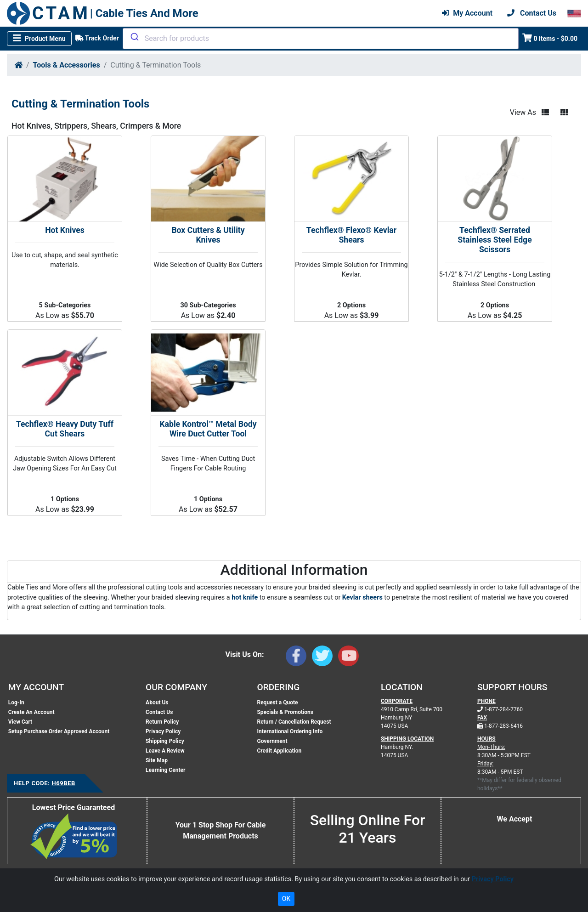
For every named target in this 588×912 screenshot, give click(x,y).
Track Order (97, 38)
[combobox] (321, 39)
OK (286, 899)
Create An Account (31, 712)
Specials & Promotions (285, 712)
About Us (157, 702)
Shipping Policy (165, 741)
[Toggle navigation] (39, 39)
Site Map (157, 760)
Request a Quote (277, 702)
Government (272, 741)
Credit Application (279, 751)
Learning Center (165, 770)
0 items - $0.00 (550, 38)
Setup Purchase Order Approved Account (59, 731)
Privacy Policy (163, 731)
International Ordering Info (290, 731)
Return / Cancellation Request (294, 722)
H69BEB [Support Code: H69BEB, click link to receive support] (63, 783)
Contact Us (159, 712)
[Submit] (134, 37)
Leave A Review (165, 751)
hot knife (246, 598)
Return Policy (162, 722)
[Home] (18, 65)
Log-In (16, 702)
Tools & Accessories (67, 65)
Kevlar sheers (362, 598)
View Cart (20, 722)
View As (523, 112)
